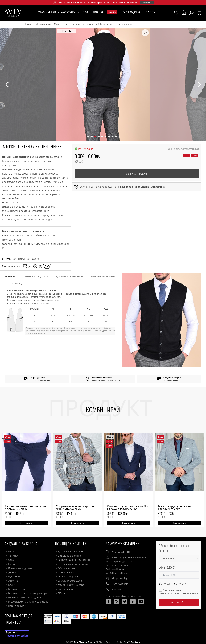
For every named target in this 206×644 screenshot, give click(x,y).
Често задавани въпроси (73, 564)
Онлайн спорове (68, 576)
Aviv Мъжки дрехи (85, 642)
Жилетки (13, 581)
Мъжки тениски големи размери (28, 593)
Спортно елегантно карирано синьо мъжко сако (76, 508)
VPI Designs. (133, 642)
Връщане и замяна (103, 276)
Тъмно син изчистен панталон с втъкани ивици (26, 508)
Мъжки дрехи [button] (47, 12)
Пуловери (14, 576)
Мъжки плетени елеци (85, 24)
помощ (17, 283)
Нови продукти (17, 606)
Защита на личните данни (74, 560)
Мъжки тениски (18, 589)
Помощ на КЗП (67, 572)
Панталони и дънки (20, 568)
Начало (28, 24)
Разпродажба (132, 12)
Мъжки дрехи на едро (71, 585)
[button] (88, 136)
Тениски (13, 556)
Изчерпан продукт (137, 174)
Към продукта (26, 523)
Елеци (12, 564)
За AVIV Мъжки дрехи (71, 581)
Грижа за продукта (36, 276)
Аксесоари (68, 12)
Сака (11, 560)
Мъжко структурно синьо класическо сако (175, 508)
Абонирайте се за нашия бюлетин (174, 548)
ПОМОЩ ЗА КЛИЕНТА (71, 544)
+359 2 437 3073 (120, 584)
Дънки (12, 572)
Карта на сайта (67, 589)
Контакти (117, 589)
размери (10, 276)
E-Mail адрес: (167, 567)
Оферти (151, 12)
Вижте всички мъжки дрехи (25, 597)
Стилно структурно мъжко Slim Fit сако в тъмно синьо (128, 508)
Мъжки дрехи (43, 24)
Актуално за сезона (21, 544)
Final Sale (105, 12)
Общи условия (67, 568)
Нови (84, 12)
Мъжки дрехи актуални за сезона (28, 602)
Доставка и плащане (70, 551)
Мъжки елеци (61, 24)
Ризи (11, 551)
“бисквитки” (79, 2)
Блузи (12, 585)
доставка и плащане (70, 276)
